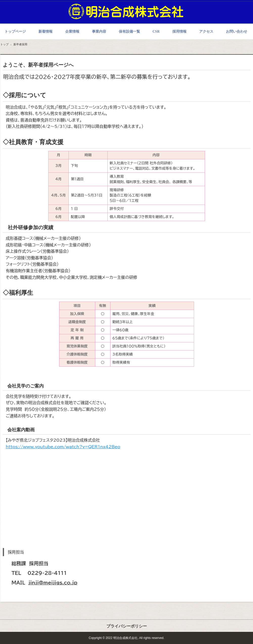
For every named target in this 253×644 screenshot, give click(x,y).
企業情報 (72, 32)
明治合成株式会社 (127, 11)
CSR (156, 32)
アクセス (206, 32)
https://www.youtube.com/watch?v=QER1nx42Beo (63, 447)
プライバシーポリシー (127, 626)
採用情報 (179, 32)
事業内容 (99, 32)
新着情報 (45, 32)
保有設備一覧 (129, 32)
